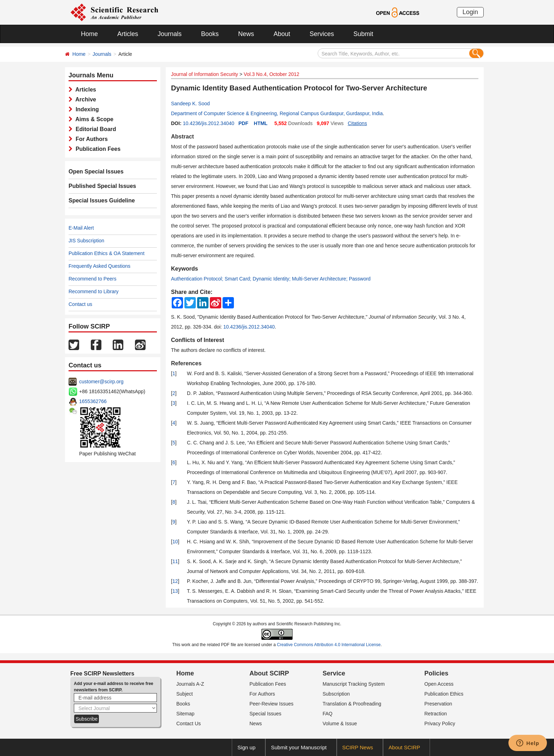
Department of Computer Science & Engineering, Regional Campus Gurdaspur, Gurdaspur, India (277, 113)
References (186, 363)
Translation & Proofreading (352, 704)
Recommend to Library (94, 291)
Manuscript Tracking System (354, 684)
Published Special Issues (102, 186)
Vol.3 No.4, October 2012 (272, 74)
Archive (84, 99)
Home (89, 34)
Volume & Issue (340, 723)
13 (175, 591)
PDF (243, 123)
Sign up (246, 747)
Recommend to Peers (92, 279)
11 (175, 561)
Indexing (86, 109)
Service (334, 673)
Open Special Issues (96, 172)
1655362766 (93, 401)
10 (175, 542)
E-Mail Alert (81, 228)
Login (470, 12)
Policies (436, 673)
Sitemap (185, 714)
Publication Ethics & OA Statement (107, 253)
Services (322, 34)
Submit (363, 34)
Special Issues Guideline (102, 200)
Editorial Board (94, 129)
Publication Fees (96, 149)
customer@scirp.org (101, 382)
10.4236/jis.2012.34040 (208, 123)
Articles (128, 34)
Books (210, 34)
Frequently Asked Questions (99, 266)
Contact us (80, 304)
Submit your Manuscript (299, 747)
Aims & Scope (93, 119)
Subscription (336, 694)
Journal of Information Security (205, 74)
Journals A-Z (190, 684)
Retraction (436, 714)
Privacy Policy (440, 723)
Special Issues (265, 714)
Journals (170, 34)
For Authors (90, 139)
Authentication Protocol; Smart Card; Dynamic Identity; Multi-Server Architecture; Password (271, 279)
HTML (261, 123)
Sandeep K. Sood (190, 104)
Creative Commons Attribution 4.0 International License (329, 645)
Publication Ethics (444, 694)
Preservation (438, 704)
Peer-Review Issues (272, 704)
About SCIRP (269, 673)
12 (175, 581)
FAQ (328, 714)
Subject (185, 694)
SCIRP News (358, 747)
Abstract (182, 137)
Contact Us (188, 723)
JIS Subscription (86, 241)
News (246, 34)
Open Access (439, 684)
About (282, 34)
